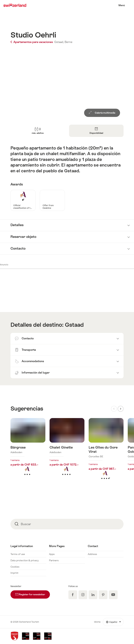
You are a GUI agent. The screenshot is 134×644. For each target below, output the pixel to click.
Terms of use (18, 554)
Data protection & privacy (25, 560)
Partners (54, 560)
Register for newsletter (33, 593)
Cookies (15, 567)
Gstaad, (59, 42)
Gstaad (74, 325)
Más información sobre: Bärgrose (28, 452)
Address (92, 554)
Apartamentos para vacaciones (32, 42)
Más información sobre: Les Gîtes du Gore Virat (106, 454)
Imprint (14, 573)
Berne (68, 42)
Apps (52, 554)
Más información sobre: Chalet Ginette (67, 452)
